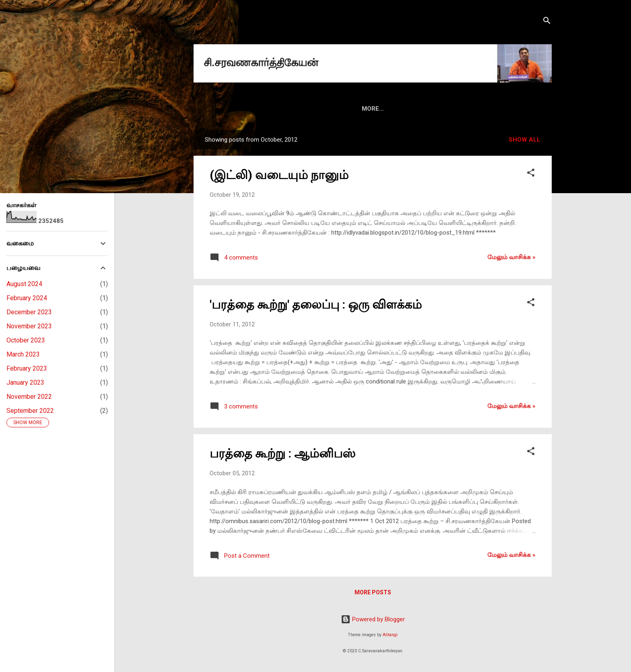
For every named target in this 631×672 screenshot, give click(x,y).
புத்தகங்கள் (312, 109)
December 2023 (29, 312)
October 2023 (26, 340)
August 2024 (24, 284)
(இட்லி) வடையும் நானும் (279, 175)
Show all (525, 140)
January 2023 (25, 382)
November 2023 (29, 326)
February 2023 (27, 368)
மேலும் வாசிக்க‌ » (511, 257)
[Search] (547, 22)
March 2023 (23, 354)
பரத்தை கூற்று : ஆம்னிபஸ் (283, 453)
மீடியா (394, 109)
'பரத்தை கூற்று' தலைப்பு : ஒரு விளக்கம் (316, 304)
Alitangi (390, 635)
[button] (531, 174)
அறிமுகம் (268, 109)
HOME (231, 109)
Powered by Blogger (373, 619)
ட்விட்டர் (511, 109)
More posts (373, 592)
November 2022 (29, 397)
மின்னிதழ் (357, 109)
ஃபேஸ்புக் (470, 109)
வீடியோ (429, 109)
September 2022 (30, 411)
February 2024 (27, 298)
